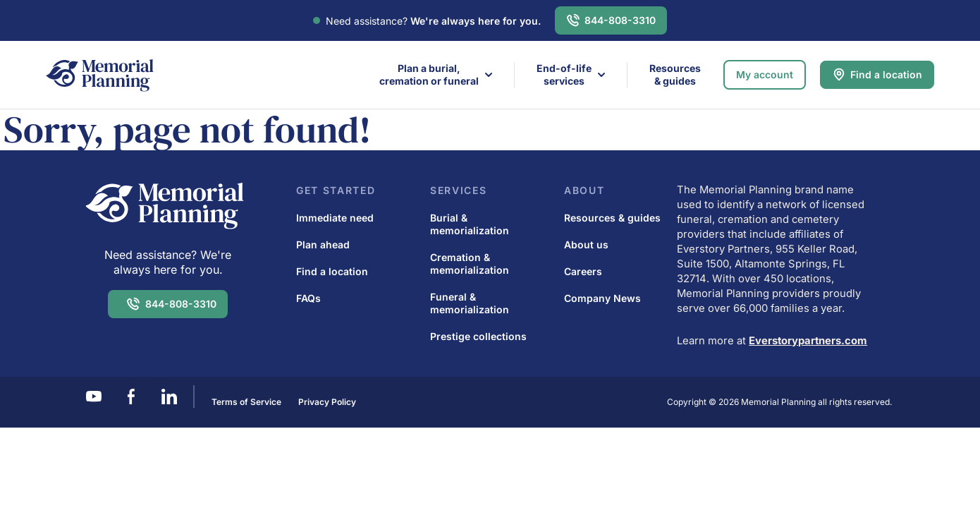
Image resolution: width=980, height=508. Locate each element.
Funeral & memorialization (470, 303)
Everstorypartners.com (808, 341)
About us (586, 244)
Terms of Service (246, 402)
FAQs (308, 298)
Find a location (886, 74)
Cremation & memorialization (470, 264)
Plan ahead (323, 244)
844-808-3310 (620, 20)
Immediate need (335, 218)
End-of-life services (564, 74)
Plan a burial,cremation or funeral (429, 74)
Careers (583, 271)
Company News (602, 298)
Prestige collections (478, 336)
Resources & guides (675, 74)
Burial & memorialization (470, 224)
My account (765, 74)
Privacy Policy (327, 402)
